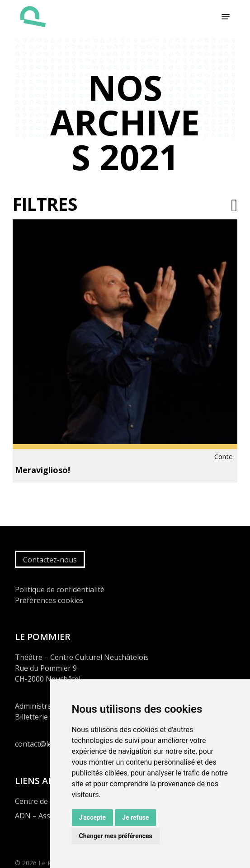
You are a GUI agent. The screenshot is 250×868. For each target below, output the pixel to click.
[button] (226, 17)
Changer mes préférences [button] (116, 836)
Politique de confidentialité (60, 589)
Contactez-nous (50, 560)
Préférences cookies (49, 600)
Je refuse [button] (135, 817)
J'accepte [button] (93, 817)
